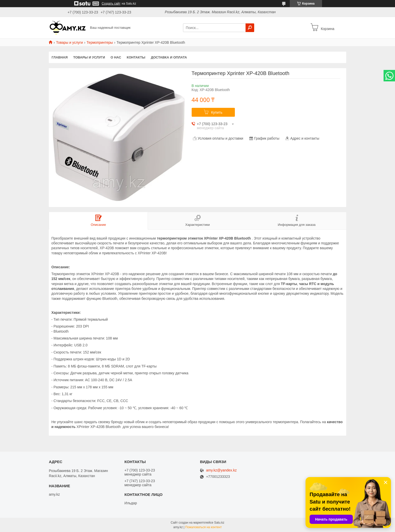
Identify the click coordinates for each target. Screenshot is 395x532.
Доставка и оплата (169, 57)
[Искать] (250, 28)
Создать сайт (111, 4)
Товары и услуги (69, 42)
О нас (116, 57)
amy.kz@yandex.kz (222, 470)
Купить (217, 112)
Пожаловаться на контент (203, 527)
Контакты (136, 57)
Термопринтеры (100, 42)
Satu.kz (219, 523)
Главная (60, 57)
